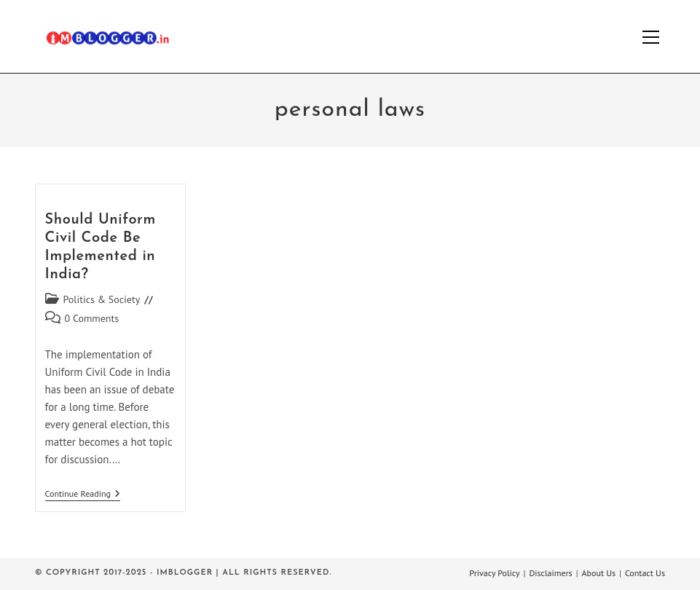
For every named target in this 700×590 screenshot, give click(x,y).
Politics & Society (102, 299)
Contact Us (645, 573)
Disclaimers (550, 573)
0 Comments (92, 318)
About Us (599, 573)
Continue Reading (83, 495)
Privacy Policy (494, 573)
